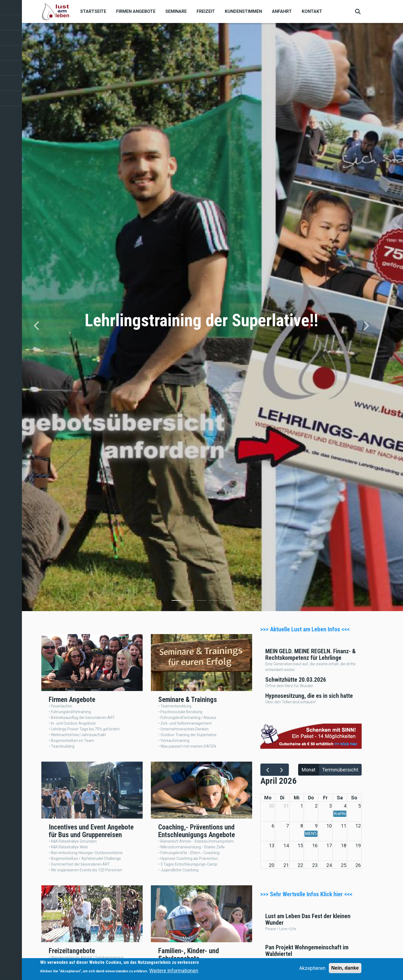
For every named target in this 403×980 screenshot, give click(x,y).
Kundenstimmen (243, 11)
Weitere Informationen (174, 971)
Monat (309, 770)
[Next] (366, 326)
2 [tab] (189, 602)
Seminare (176, 11)
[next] (281, 770)
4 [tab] (214, 602)
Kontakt (312, 11)
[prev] (267, 770)
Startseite (93, 11)
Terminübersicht (340, 770)
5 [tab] (227, 602)
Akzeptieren (312, 968)
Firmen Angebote (136, 11)
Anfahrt (282, 11)
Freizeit (206, 11)
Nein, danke (345, 968)
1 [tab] (176, 602)
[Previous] (37, 326)
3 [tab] (202, 602)
